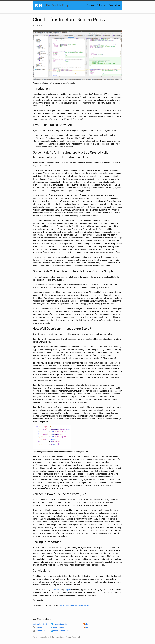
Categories (102, 5)
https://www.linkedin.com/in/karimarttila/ (75, 605)
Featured (91, 5)
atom (86, 624)
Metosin (56, 590)
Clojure (68, 590)
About (118, 5)
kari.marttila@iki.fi (40, 624)
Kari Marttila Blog (57, 5)
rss (85, 627)
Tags (111, 5)
